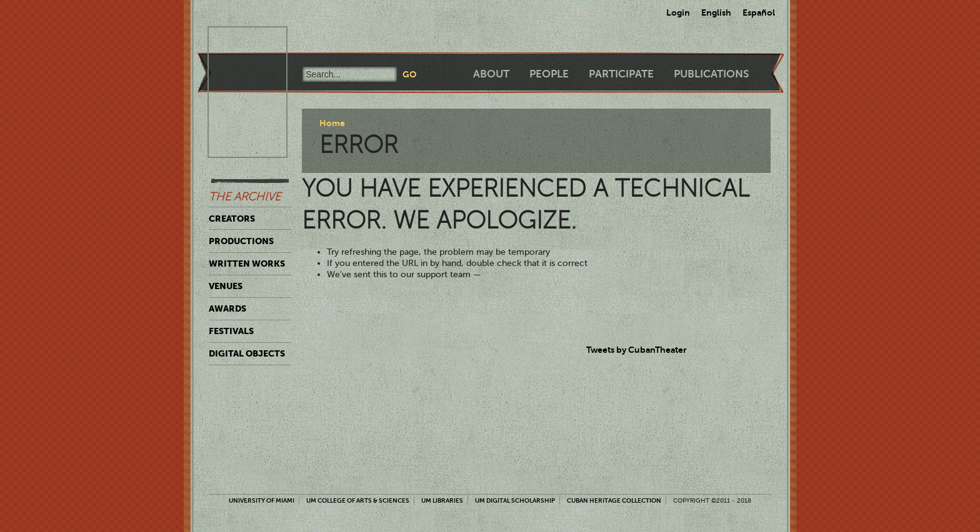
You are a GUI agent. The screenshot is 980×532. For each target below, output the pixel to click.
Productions (241, 241)
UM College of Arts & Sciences (358, 500)
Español (759, 12)
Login (678, 12)
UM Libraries (442, 500)
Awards (227, 308)
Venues (226, 286)
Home (332, 123)
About (491, 74)
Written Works (247, 264)
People (549, 74)
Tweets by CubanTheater (637, 350)
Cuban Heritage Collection (614, 500)
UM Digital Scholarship (515, 500)
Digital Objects (247, 353)
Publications (711, 74)
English (716, 12)
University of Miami (262, 500)
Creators (232, 219)
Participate (621, 74)
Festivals (231, 331)
